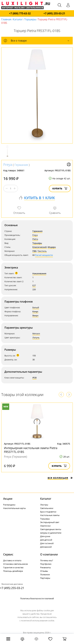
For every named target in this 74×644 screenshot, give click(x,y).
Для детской (46, 540)
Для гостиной (47, 543)
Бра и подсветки (48, 512)
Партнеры (45, 578)
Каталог (18, 19)
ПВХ (34, 251)
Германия (21, 165)
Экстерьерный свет (50, 522)
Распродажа (9, 505)
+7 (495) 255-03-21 (54, 14)
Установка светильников (15, 564)
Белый (36, 307)
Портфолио (46, 564)
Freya (8, 164)
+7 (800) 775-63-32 (20, 14)
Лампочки (45, 526)
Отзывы (44, 571)
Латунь (36, 338)
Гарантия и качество (13, 567)
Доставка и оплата (12, 560)
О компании (49, 554)
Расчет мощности (44, 255)
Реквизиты (45, 567)
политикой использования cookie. (38, 621)
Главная (6, 19)
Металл (36, 334)
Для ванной (46, 547)
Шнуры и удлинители (51, 533)
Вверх (35, 315)
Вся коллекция (60, 478)
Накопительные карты (14, 508)
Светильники (47, 508)
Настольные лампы (50, 515)
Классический (40, 247)
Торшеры (30, 19)
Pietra (35, 239)
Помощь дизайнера (13, 571)
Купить (60, 188)
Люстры (44, 505)
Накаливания (39, 273)
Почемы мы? (47, 560)
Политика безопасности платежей (37, 598)
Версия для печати (69, 164)
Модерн (52, 247)
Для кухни (45, 536)
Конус (35, 311)
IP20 (34, 378)
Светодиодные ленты (51, 529)
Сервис (8, 554)
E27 (34, 285)
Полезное (45, 574)
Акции (8, 499)
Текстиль (42, 251)
